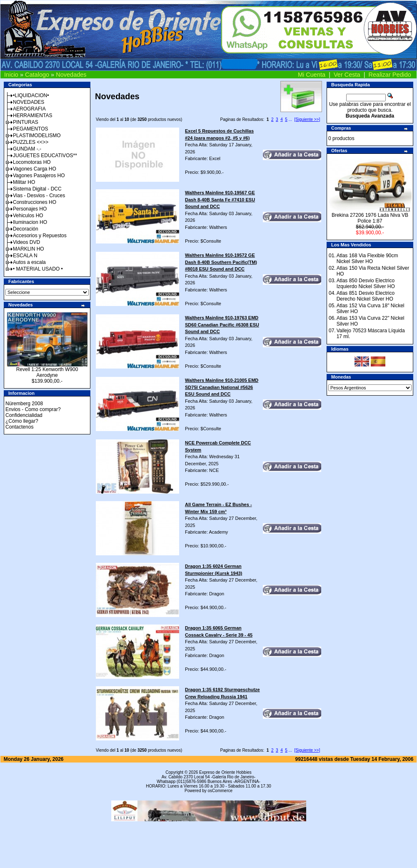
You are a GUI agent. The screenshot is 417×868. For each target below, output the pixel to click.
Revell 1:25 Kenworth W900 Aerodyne (47, 372)
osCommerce (220, 791)
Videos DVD (26, 242)
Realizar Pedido (390, 75)
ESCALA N (25, 256)
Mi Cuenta (312, 75)
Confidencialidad (24, 415)
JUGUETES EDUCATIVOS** (45, 156)
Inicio (11, 75)
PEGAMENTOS (30, 129)
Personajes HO (30, 209)
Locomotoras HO (32, 162)
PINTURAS (26, 122)
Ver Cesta (347, 75)
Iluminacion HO (30, 222)
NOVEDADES (29, 102)
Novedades (71, 75)
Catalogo (37, 75)
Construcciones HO (35, 202)
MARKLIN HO (29, 249)
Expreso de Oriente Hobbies (225, 772)
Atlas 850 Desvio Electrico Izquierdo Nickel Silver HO (366, 283)
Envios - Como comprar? (33, 409)
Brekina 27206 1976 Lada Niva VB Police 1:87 (370, 218)
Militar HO (24, 182)
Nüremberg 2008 (24, 404)
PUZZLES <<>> (31, 142)
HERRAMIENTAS (32, 115)
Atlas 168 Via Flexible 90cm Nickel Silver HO (367, 258)
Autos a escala (29, 262)
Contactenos (19, 427)
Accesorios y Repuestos (40, 236)
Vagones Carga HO (35, 169)
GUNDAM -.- (27, 149)
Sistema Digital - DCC (37, 189)
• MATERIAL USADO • (38, 269)
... (290, 119)
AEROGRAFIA (29, 109)
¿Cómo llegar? (22, 421)
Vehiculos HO (28, 216)
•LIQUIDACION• (31, 95)
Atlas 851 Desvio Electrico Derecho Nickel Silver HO (366, 296)
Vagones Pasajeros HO (39, 176)
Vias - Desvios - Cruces (39, 196)
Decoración (26, 229)
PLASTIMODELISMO (37, 135)
